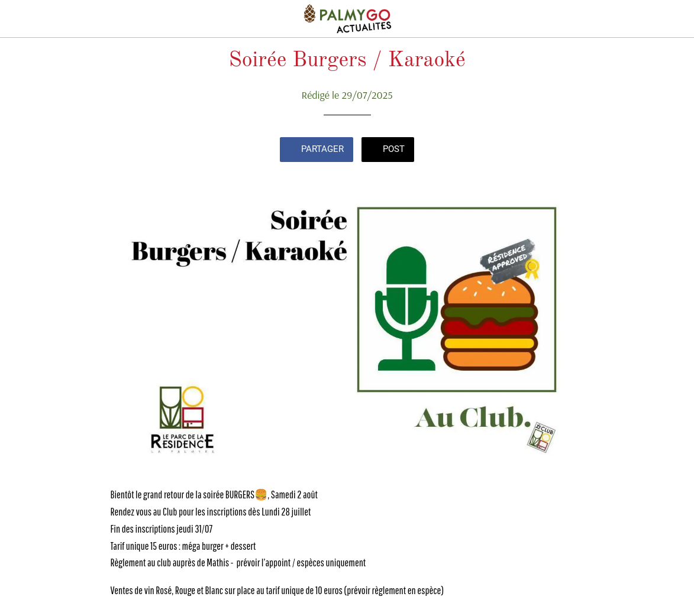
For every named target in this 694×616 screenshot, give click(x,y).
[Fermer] (19, 19)
